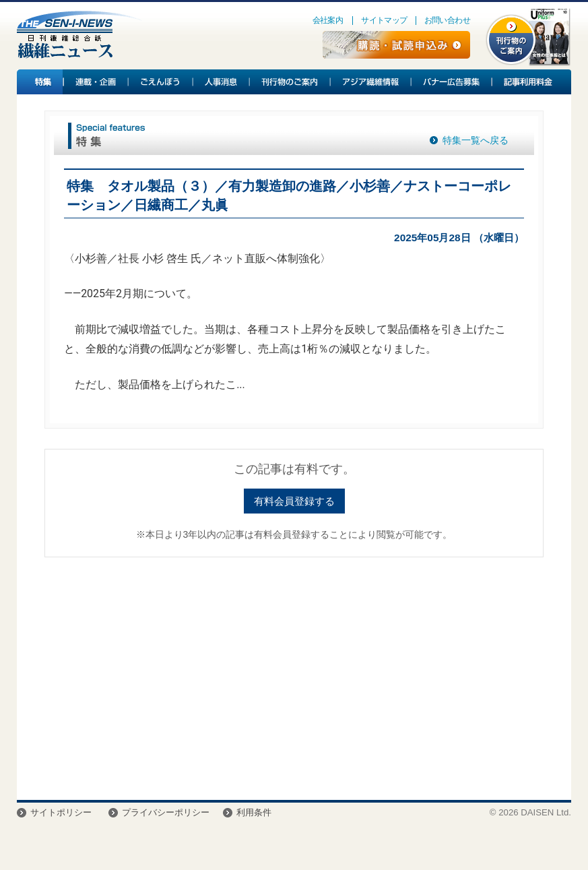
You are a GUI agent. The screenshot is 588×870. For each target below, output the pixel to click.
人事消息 (222, 82)
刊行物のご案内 (290, 82)
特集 (40, 82)
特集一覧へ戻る (476, 140)
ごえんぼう (161, 82)
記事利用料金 (526, 82)
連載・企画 (96, 82)
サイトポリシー (61, 812)
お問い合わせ (447, 20)
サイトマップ (384, 20)
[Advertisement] (294, 672)
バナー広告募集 (452, 82)
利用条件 (254, 812)
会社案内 (328, 20)
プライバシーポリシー (166, 812)
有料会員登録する (294, 501)
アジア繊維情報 (371, 82)
